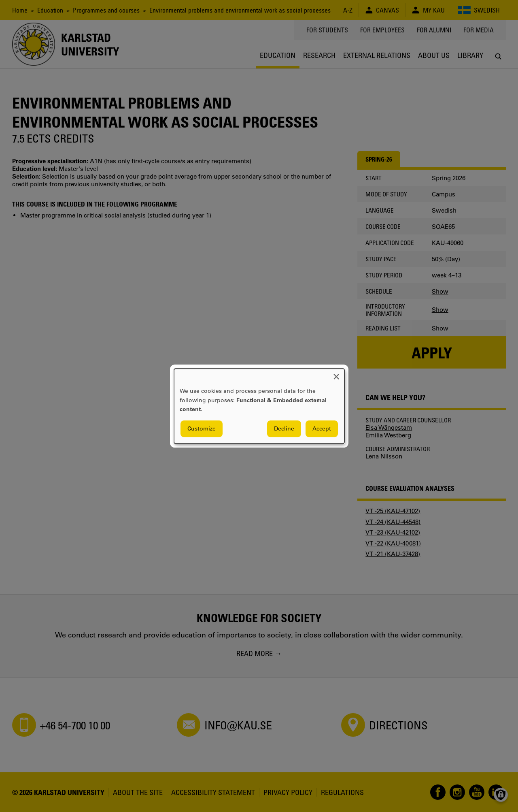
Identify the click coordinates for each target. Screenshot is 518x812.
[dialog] (259, 406)
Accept (322, 428)
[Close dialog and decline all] (336, 374)
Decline (284, 428)
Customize (202, 428)
